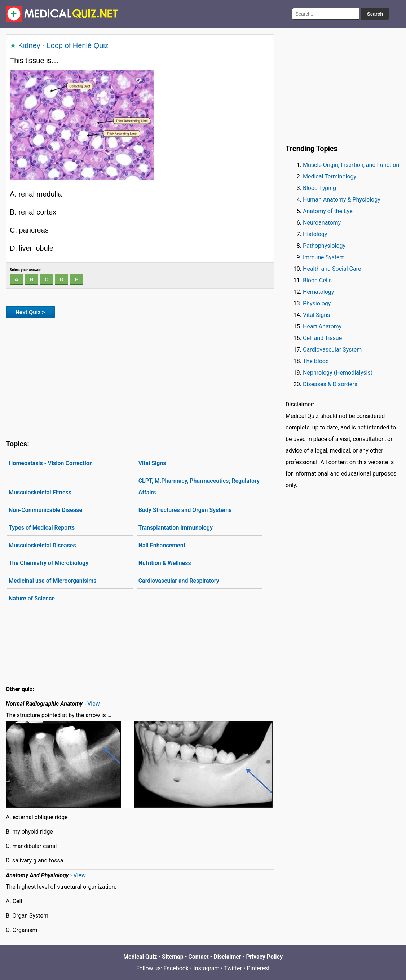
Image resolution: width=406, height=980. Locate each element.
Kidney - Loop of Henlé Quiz (63, 45)
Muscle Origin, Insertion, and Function (351, 165)
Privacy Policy (264, 957)
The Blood (316, 361)
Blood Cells (317, 280)
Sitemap (173, 957)
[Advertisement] (140, 378)
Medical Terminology (330, 176)
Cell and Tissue (322, 338)
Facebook (176, 968)
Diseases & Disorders (330, 384)
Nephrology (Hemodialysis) (338, 373)
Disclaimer (227, 957)
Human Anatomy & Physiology (342, 200)
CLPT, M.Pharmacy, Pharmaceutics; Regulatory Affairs (199, 487)
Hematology (318, 292)
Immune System (324, 257)
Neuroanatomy (322, 223)
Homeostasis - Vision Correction (51, 463)
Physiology (317, 303)
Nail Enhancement (162, 545)
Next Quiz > (30, 312)
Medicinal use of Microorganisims (52, 581)
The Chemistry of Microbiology (48, 563)
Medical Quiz (140, 957)
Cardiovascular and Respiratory (179, 581)
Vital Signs (152, 463)
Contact (198, 957)
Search (375, 14)
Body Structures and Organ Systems (185, 510)
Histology (315, 234)
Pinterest (258, 968)
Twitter (233, 968)
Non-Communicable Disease (45, 510)
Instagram (206, 968)
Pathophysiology (324, 246)
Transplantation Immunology (176, 528)
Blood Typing (319, 188)
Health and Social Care (332, 269)
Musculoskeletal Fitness (40, 492)
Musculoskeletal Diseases (42, 545)
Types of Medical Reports (42, 528)
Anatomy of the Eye (328, 211)
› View (92, 704)
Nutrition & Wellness (165, 563)
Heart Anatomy (322, 326)
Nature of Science (32, 598)
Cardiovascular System (332, 350)
